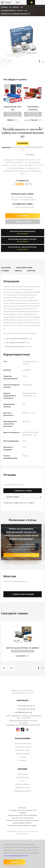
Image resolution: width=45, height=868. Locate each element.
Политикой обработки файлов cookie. (16, 856)
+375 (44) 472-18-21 (38, 2)
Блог (23, 781)
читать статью (21, 555)
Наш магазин (23, 774)
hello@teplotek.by (23, 712)
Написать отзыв (23, 491)
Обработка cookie (22, 787)
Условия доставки (22, 750)
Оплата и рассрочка (22, 747)
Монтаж (23, 757)
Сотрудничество (22, 777)
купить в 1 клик (22, 222)
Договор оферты (23, 784)
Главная (4, 7)
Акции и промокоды (23, 743)
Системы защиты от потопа (12, 10)
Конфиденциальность (23, 791)
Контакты (22, 760)
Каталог (16, 7)
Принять (14, 862)
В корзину (22, 216)
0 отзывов (30, 154)
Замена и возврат (22, 754)
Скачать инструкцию (23, 594)
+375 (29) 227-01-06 (42, 2)
